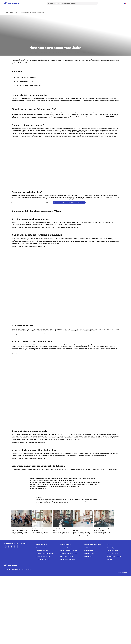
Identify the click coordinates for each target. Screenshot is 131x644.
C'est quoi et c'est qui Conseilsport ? (69, 548)
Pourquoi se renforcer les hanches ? (26, 77)
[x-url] (8, 546)
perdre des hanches (113, 61)
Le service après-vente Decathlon (45, 554)
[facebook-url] (5, 546)
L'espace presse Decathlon (43, 556)
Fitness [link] (16, 12)
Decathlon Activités (89, 551)
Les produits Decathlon (42, 551)
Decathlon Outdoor (89, 554)
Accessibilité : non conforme (115, 556)
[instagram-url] (14, 546)
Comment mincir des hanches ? (25, 81)
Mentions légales (112, 548)
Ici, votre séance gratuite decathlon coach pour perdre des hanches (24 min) (31, 203)
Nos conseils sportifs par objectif (69, 554)
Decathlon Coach (92, 100)
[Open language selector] (125, 3)
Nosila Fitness (96, 99)
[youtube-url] (11, 546)
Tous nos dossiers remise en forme (69, 551)
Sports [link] (11, 12)
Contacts (110, 559)
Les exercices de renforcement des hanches (29, 85)
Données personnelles (113, 551)
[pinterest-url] (17, 546)
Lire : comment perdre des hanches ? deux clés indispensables (69, 203)
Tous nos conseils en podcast (68, 559)
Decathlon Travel (88, 556)
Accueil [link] (6, 12)
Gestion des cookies (113, 554)
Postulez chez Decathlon (43, 559)
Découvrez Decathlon (42, 548)
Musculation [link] (23, 12)
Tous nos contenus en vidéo (67, 556)
